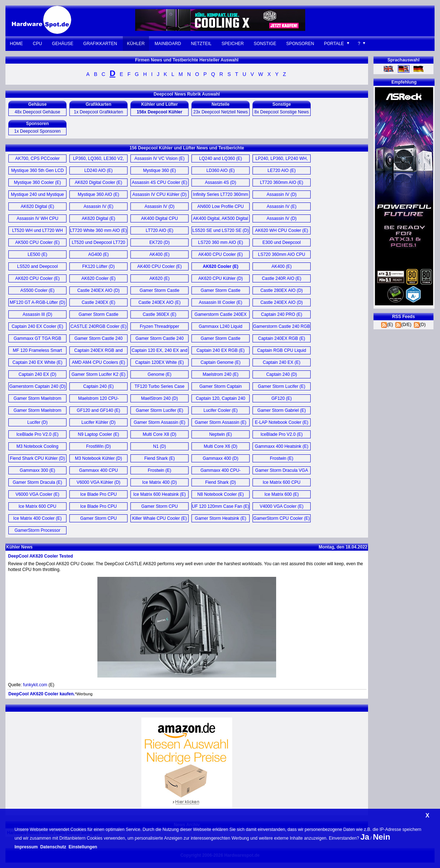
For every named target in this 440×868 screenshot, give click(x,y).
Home (16, 44)
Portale (334, 44)
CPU (37, 44)
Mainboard (168, 44)
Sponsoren (300, 44)
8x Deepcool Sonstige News (282, 112)
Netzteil (201, 44)
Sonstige (265, 44)
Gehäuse (63, 44)
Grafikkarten (100, 44)
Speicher (233, 44)
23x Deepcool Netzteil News (221, 112)
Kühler (136, 44)
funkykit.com (35, 685)
